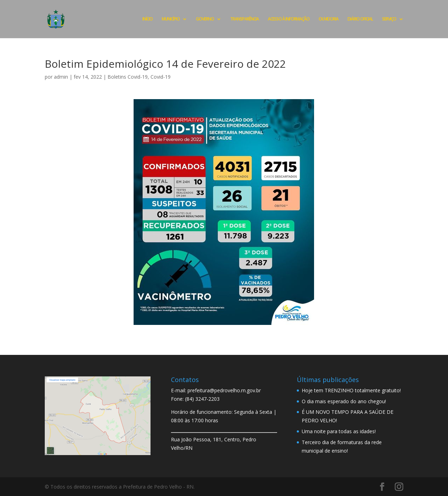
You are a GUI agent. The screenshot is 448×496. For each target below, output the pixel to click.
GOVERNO (205, 19)
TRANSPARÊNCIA (244, 19)
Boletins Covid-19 (128, 77)
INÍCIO (148, 19)
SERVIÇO (389, 19)
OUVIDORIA (329, 19)
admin (61, 77)
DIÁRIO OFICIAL (360, 19)
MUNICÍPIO (171, 19)
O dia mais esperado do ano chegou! (344, 401)
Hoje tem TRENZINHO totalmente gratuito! (351, 390)
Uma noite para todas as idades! (339, 431)
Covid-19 (161, 77)
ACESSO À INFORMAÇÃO (289, 19)
